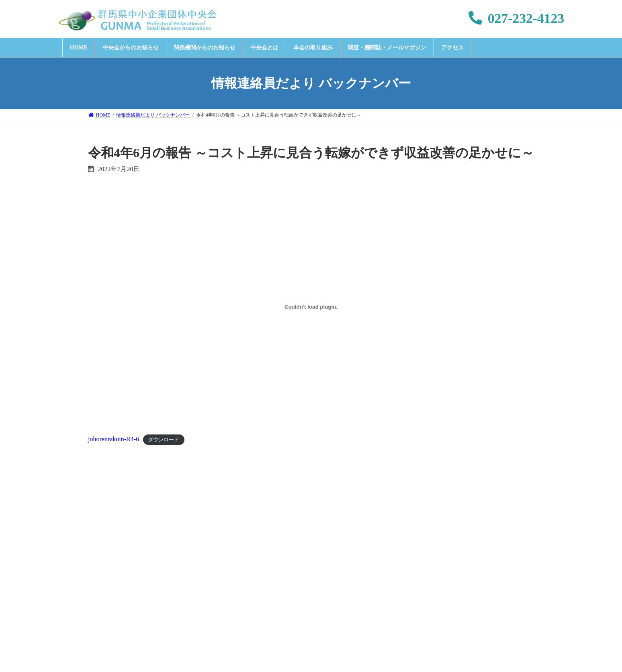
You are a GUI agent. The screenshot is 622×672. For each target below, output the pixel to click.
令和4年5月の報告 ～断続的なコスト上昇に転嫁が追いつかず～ (179, 498)
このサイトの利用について (453, 577)
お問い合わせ (215, 577)
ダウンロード (164, 440)
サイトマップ (524, 577)
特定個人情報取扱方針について (357, 577)
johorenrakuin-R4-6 (114, 439)
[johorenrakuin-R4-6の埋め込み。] (311, 307)
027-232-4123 (516, 18)
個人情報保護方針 (273, 577)
